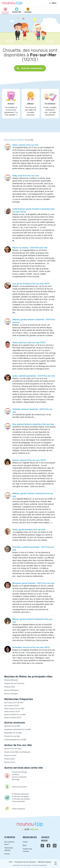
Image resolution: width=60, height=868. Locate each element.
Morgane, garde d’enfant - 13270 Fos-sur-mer (33, 583)
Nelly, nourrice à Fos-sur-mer (26, 176)
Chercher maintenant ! (30, 68)
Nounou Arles (10, 687)
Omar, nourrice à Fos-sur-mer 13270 (29, 343)
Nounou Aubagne (11, 694)
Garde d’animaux (19, 809)
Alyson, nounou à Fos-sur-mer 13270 (29, 460)
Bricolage (16, 779)
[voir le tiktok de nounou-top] (42, 846)
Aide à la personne (19, 787)
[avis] (30, 830)
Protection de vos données (25, 862)
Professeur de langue (20, 796)
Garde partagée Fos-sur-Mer (15, 740)
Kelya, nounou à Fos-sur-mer (25, 145)
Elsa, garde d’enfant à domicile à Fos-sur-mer (33, 424)
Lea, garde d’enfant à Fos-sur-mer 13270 (31, 284)
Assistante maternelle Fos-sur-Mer (18, 729)
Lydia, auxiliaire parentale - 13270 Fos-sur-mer (34, 376)
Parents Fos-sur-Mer (12, 736)
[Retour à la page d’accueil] (12, 3)
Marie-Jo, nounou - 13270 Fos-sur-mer (30, 248)
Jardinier (15, 774)
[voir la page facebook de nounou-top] (48, 846)
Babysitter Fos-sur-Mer (13, 733)
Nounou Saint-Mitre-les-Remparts (17, 752)
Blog (25, 845)
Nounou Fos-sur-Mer (12, 726)
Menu (53, 3)
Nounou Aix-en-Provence (14, 683)
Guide (25, 842)
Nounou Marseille (11, 680)
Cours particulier (18, 801)
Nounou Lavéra (10, 755)
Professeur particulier (20, 794)
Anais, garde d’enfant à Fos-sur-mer (29, 530)
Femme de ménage (20, 772)
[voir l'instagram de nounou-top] (55, 846)
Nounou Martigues (11, 690)
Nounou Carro (10, 762)
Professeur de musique (21, 799)
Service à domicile (19, 777)
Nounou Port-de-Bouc (13, 749)
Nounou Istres (10, 759)
